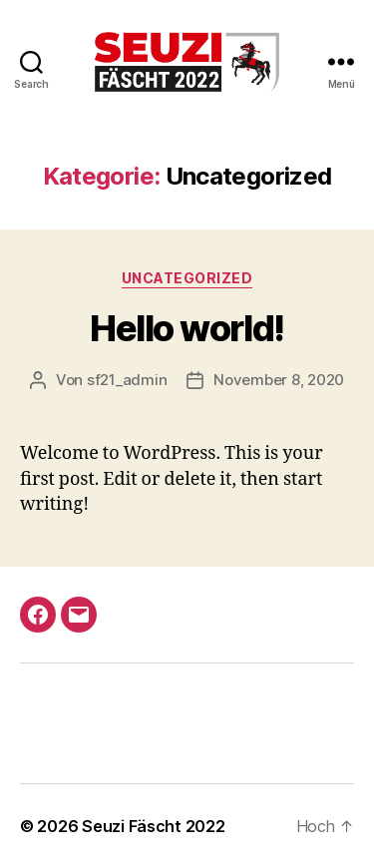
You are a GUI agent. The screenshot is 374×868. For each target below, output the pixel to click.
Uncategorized (187, 278)
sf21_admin (127, 380)
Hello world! (187, 328)
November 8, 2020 (279, 380)
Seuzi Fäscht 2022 (153, 826)
